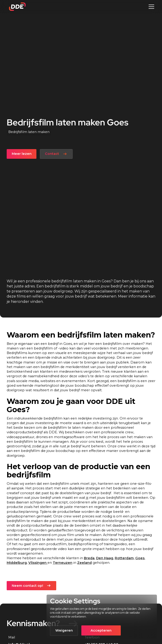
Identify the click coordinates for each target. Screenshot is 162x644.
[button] (151, 7)
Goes (140, 558)
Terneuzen (63, 563)
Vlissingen (38, 563)
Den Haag (105, 558)
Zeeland (84, 563)
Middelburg (17, 563)
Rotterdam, (125, 558)
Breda (89, 558)
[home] (16, 7)
